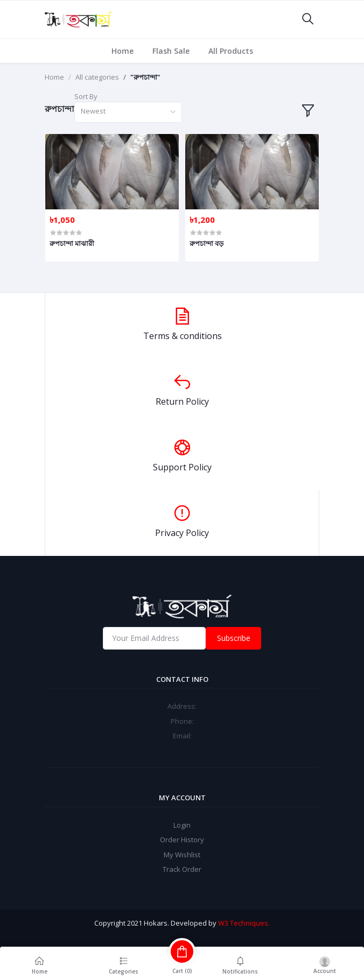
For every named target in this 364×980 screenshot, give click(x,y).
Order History (182, 840)
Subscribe (234, 638)
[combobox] (128, 112)
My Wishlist (182, 855)
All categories (97, 77)
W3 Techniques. (244, 923)
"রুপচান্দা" (145, 77)
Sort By (86, 96)
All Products (231, 51)
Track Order (182, 869)
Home (122, 51)
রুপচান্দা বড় (206, 243)
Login (182, 825)
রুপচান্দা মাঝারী (72, 243)
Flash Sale (171, 51)
